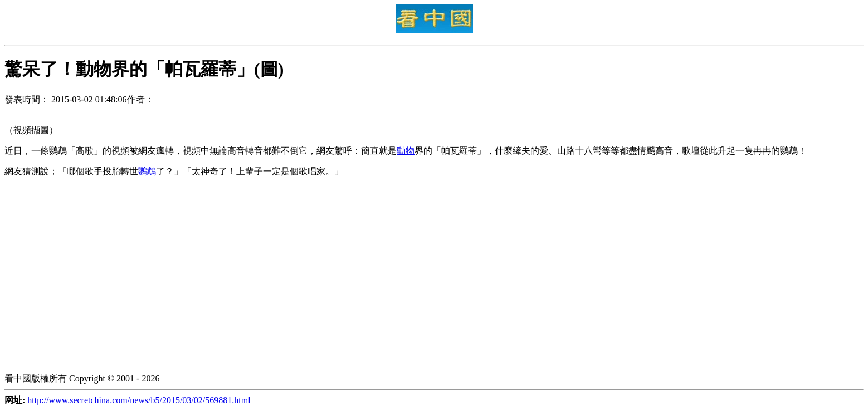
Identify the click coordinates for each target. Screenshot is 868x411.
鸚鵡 (147, 171)
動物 (406, 151)
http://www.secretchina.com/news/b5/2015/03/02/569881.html (139, 400)
